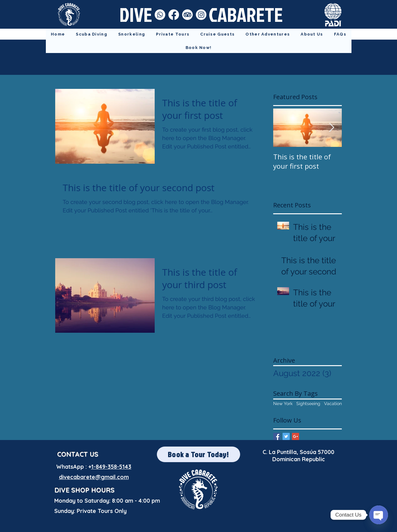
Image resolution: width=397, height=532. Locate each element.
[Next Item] (332, 128)
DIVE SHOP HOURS (84, 490)
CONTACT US (78, 454)
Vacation (333, 404)
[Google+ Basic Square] (295, 436)
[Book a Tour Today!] (198, 454)
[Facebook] (174, 15)
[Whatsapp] (160, 15)
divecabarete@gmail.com (94, 477)
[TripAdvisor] (187, 15)
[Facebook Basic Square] (277, 436)
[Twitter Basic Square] (286, 436)
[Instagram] (201, 15)
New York (283, 404)
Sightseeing (308, 404)
